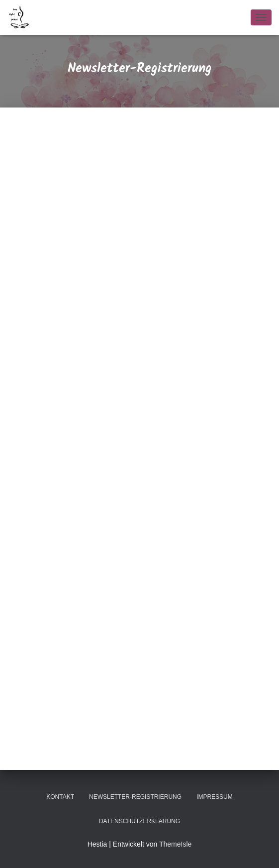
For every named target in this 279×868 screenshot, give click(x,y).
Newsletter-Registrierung (135, 797)
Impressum (215, 797)
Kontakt (60, 797)
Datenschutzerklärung (139, 821)
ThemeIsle (175, 844)
